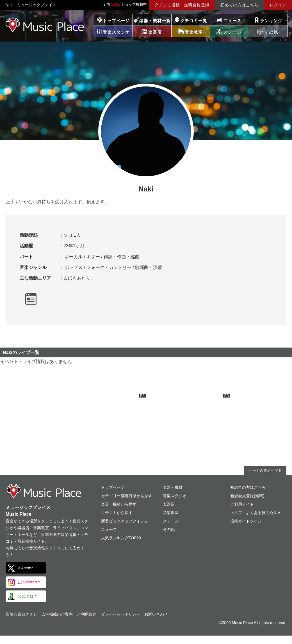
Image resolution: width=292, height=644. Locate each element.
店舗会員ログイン (21, 614)
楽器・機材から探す (119, 504)
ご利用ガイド (242, 504)
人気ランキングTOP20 (121, 538)
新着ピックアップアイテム (125, 521)
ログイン (278, 5)
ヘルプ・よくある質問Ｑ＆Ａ (256, 513)
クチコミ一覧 (194, 21)
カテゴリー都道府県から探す (127, 496)
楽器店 (169, 504)
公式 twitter (25, 568)
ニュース (232, 21)
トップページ (116, 21)
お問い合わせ (156, 614)
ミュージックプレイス (45, 25)
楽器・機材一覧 (155, 21)
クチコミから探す (117, 513)
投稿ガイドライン (246, 521)
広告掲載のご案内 (57, 614)
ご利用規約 (87, 614)
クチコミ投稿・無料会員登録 (182, 5)
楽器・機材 (173, 487)
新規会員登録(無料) (247, 496)
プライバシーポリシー (120, 614)
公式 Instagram (29, 582)
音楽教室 (171, 513)
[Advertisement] (104, 429)
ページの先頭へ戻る (265, 471)
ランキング (271, 21)
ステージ (171, 521)
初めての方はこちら (239, 5)
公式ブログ (28, 596)
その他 (169, 529)
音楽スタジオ (175, 496)
